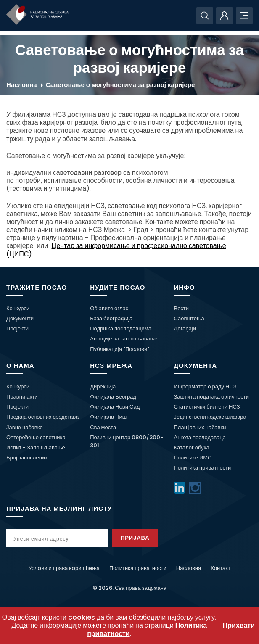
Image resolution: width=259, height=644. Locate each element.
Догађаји (185, 329)
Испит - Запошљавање (36, 447)
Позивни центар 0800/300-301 (127, 441)
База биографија (111, 318)
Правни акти (22, 397)
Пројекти (17, 329)
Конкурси (18, 308)
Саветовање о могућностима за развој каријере (120, 85)
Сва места (103, 427)
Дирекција (103, 387)
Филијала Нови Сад (115, 407)
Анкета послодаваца (200, 437)
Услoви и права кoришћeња (64, 568)
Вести (181, 308)
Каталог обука (191, 447)
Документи (20, 318)
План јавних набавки (200, 427)
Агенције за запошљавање (124, 339)
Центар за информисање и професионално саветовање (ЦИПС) (116, 250)
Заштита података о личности (211, 397)
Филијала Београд (113, 397)
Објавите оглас (109, 308)
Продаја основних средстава (42, 417)
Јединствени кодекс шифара (210, 417)
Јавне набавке (25, 427)
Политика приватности (202, 468)
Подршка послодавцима (121, 329)
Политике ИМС (193, 458)
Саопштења (189, 318)
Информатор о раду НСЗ (205, 387)
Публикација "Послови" (120, 349)
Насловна (22, 85)
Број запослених (27, 458)
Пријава (135, 538)
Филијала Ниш (108, 417)
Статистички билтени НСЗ (207, 407)
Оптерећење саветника (36, 437)
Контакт (221, 568)
